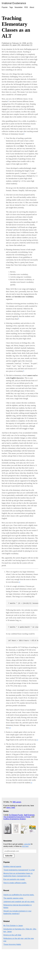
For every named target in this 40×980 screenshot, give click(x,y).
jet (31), (30, 43)
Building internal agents (12, 866)
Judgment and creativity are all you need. (19, 902)
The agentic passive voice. (13, 898)
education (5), (7, 45)
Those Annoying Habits (12, 944)
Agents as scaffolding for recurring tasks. (19, 895)
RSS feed (25, 846)
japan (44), (17, 45)
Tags (11, 7)
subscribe (27, 844)
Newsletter (19, 7)
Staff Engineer (29, 815)
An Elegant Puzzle (16, 815)
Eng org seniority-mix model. (14, 879)
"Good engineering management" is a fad (19, 870)
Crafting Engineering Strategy (15, 819)
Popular (5, 7)
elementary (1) (27, 45)
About (32, 7)
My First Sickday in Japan (13, 926)
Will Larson (17, 802)
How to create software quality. (15, 883)
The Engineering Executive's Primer (17, 817)
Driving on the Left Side (12, 935)
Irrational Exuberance (14, 3)
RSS (26, 7)
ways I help (11, 808)
